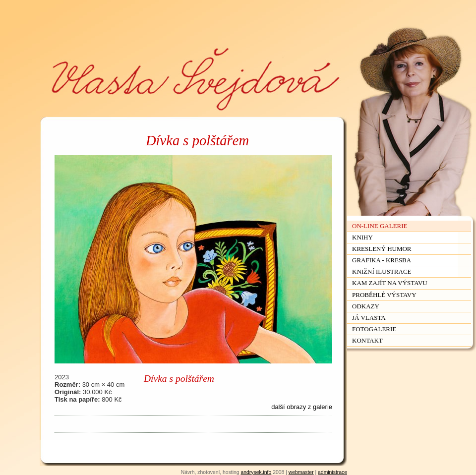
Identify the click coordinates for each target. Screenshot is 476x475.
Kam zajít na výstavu (390, 283)
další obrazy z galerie (302, 407)
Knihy (362, 237)
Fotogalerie (374, 329)
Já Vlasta (369, 318)
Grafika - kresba (382, 260)
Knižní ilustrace (382, 271)
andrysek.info (256, 472)
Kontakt (367, 340)
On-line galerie (380, 226)
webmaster (301, 472)
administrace (332, 472)
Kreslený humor (382, 249)
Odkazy (366, 306)
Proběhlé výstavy (384, 295)
